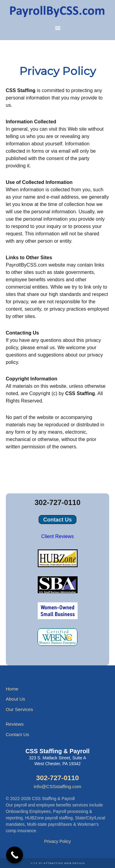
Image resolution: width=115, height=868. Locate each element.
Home (12, 689)
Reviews (15, 724)
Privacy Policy (57, 841)
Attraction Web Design (64, 863)
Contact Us (57, 519)
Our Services (19, 709)
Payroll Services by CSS (58, 11)
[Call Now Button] (15, 855)
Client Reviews (58, 536)
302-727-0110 (57, 502)
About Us (15, 699)
